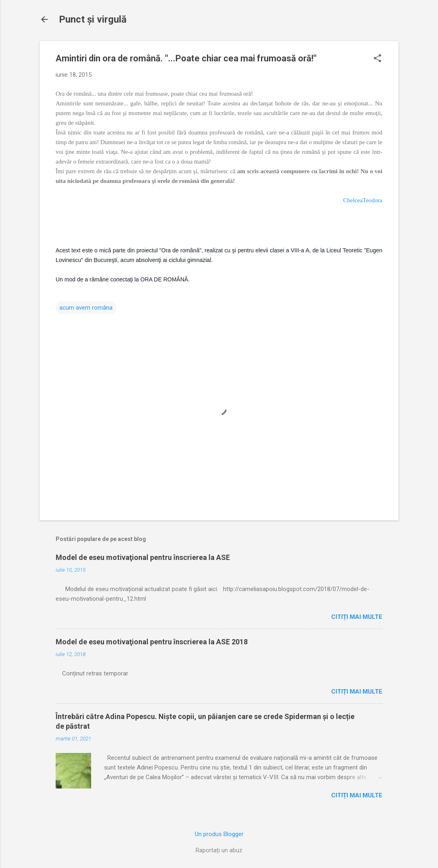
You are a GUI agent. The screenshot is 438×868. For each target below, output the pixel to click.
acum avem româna (86, 308)
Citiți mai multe (357, 617)
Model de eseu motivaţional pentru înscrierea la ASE (143, 557)
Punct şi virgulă (93, 19)
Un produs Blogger (219, 834)
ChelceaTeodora (363, 200)
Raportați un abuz (219, 850)
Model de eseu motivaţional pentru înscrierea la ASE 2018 (152, 642)
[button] (378, 59)
